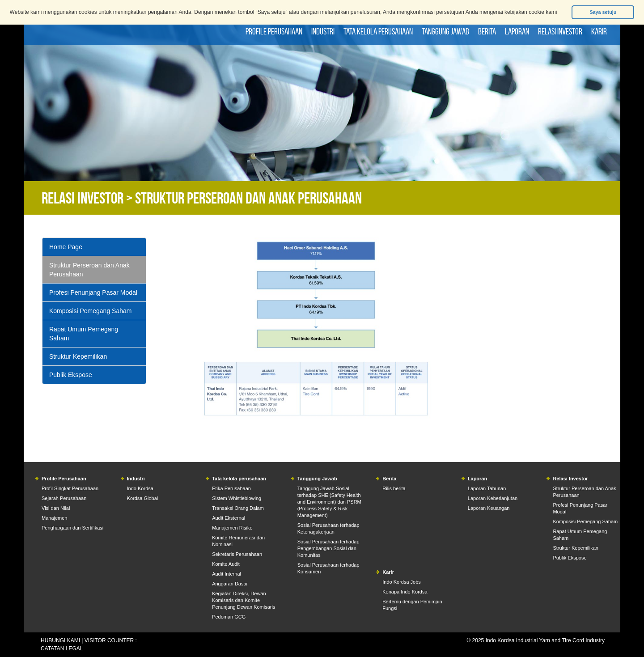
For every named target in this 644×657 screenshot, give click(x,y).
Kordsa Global (143, 498)
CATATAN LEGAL (62, 649)
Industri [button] (323, 31)
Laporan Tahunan (487, 488)
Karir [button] (599, 31)
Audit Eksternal (229, 518)
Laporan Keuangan (489, 508)
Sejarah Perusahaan (64, 498)
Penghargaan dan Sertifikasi (72, 528)
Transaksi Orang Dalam (238, 508)
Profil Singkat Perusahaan (70, 488)
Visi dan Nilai (56, 508)
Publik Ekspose (71, 375)
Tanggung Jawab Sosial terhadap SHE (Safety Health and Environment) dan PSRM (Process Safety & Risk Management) (329, 502)
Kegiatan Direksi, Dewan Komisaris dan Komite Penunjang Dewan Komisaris (244, 600)
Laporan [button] (517, 31)
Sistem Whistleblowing (237, 498)
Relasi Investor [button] (560, 31)
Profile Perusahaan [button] (274, 31)
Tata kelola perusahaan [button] (378, 31)
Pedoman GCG (229, 617)
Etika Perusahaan (231, 488)
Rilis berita (394, 488)
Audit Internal (227, 574)
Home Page (66, 247)
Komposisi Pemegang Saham (90, 311)
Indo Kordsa (140, 488)
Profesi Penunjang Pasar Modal (93, 292)
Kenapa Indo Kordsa (405, 592)
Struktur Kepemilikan (78, 356)
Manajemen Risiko (232, 528)
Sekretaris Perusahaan (237, 554)
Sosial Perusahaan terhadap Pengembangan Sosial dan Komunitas (328, 548)
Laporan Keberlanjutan (493, 498)
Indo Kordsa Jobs (402, 582)
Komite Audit (226, 564)
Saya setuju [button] (603, 12)
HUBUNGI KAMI (60, 640)
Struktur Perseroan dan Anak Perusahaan (89, 270)
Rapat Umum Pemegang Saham (84, 334)
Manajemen (54, 518)
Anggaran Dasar (230, 584)
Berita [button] (487, 31)
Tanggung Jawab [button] (445, 31)
